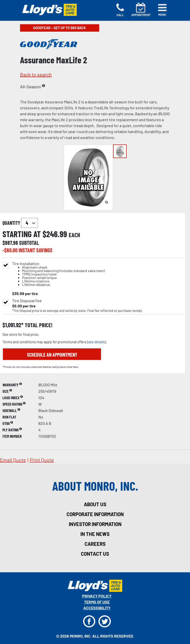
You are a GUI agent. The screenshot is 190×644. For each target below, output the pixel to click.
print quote (42, 460)
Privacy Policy (97, 596)
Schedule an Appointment (52, 355)
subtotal (29, 243)
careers (95, 544)
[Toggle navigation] (162, 10)
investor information (95, 524)
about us (95, 504)
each (74, 235)
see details (96, 342)
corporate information (95, 514)
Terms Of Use (97, 602)
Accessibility (97, 608)
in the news (95, 534)
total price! (38, 325)
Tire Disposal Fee (27, 301)
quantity (20, 223)
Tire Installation (59, 274)
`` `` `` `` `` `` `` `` (29, 223)
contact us (95, 554)
